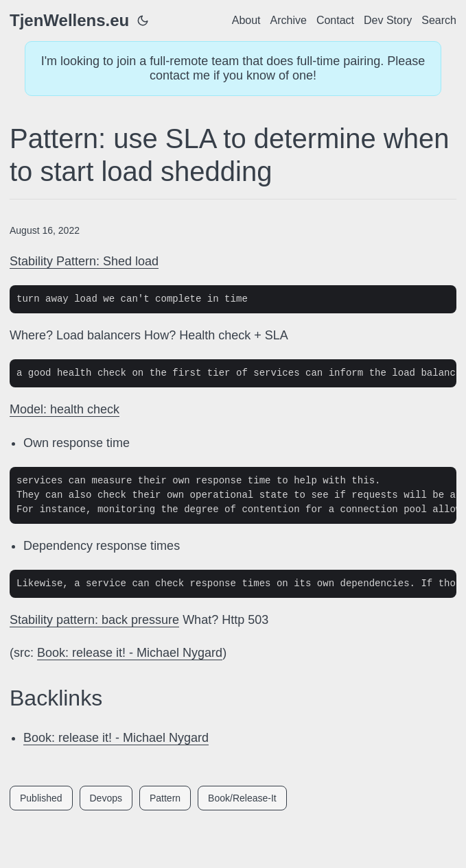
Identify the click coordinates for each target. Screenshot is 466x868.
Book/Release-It (242, 798)
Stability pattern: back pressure (94, 620)
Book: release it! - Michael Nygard (130, 653)
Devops (106, 798)
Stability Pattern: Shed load (84, 261)
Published (41, 798)
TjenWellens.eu (69, 20)
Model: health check (65, 409)
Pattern (165, 798)
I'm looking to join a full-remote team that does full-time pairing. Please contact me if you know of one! (233, 68)
